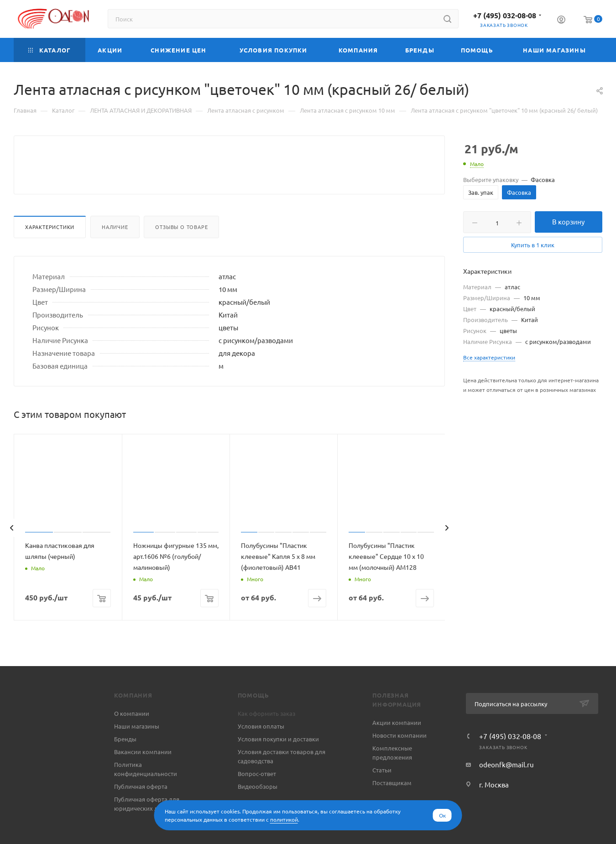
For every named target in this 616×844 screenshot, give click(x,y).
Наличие (115, 249)
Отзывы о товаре (181, 249)
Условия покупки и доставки (278, 761)
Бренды (125, 761)
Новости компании (399, 757)
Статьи (382, 792)
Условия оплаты (261, 748)
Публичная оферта (141, 808)
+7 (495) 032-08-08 (505, 15)
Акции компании (397, 744)
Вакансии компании (143, 774)
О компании (132, 735)
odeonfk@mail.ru (506, 786)
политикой (284, 819)
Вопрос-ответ (257, 795)
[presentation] (11, 550)
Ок (442, 815)
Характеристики (50, 249)
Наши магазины (137, 748)
